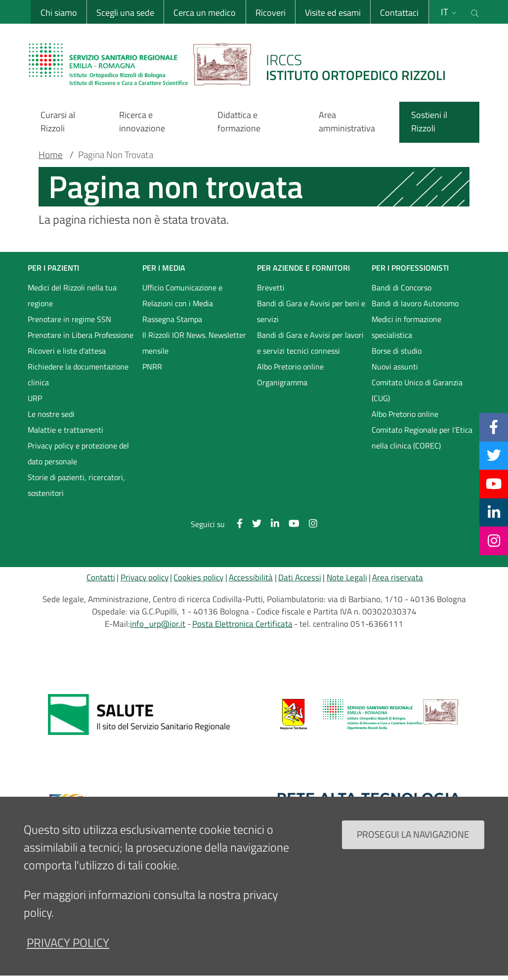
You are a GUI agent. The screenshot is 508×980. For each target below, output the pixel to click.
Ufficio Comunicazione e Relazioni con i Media (182, 295)
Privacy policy (145, 577)
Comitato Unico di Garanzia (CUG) (417, 390)
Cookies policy (198, 577)
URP (35, 398)
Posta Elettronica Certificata (242, 624)
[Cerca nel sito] (475, 12)
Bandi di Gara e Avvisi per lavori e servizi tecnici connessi (310, 343)
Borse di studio (397, 351)
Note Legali (347, 577)
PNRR (152, 367)
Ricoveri (270, 13)
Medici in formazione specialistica (406, 327)
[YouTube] (494, 484)
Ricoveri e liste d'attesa (67, 351)
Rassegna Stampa (172, 319)
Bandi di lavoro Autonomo (415, 303)
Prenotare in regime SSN (69, 319)
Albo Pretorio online (290, 367)
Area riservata (398, 577)
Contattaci (399, 13)
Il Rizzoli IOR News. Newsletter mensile (194, 343)
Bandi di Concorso (402, 287)
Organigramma (282, 382)
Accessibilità (251, 577)
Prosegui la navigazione (413, 834)
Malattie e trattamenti (65, 430)
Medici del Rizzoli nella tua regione (72, 295)
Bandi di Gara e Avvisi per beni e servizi (311, 311)
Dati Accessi (300, 577)
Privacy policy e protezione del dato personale (78, 453)
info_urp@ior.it (158, 624)
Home (51, 155)
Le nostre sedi (51, 414)
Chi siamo (58, 13)
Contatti (101, 577)
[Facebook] (494, 427)
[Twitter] (494, 455)
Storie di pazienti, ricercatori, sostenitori (76, 485)
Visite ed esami (332, 13)
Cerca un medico (205, 13)
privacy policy (68, 942)
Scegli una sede (125, 13)
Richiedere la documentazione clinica (78, 374)
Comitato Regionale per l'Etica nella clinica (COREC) (422, 438)
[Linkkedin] (494, 512)
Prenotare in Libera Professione (81, 335)
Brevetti (271, 287)
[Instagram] (494, 540)
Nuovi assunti (395, 367)
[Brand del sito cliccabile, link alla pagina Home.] (243, 64)
